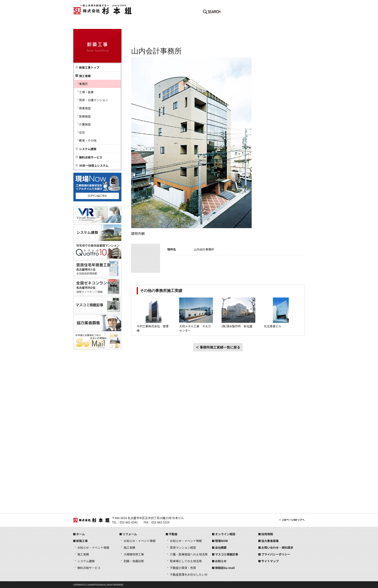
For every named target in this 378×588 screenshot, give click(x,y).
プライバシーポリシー (276, 554)
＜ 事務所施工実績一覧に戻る (218, 347)
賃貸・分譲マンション (94, 100)
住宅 (82, 132)
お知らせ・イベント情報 (93, 547)
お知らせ (221, 561)
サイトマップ (270, 561)
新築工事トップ (89, 67)
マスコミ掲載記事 (227, 554)
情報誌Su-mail (225, 568)
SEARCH (212, 13)
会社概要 (247, 24)
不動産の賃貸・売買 (183, 568)
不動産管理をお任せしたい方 (189, 574)
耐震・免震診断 (134, 561)
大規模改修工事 (134, 554)
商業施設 (85, 108)
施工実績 (83, 554)
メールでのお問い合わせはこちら (240, 13)
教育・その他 (88, 140)
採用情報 (285, 24)
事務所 (83, 84)
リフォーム (170, 24)
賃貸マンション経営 (183, 547)
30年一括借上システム (94, 165)
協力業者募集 (270, 541)
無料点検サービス (91, 157)
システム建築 (88, 149)
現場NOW (221, 541)
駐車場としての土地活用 (186, 561)
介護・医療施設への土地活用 (189, 554)
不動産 (208, 24)
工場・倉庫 (86, 92)
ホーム (93, 24)
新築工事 (131, 24)
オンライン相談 (225, 534)
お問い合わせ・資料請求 (277, 547)
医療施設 (85, 116)
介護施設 (85, 124)
